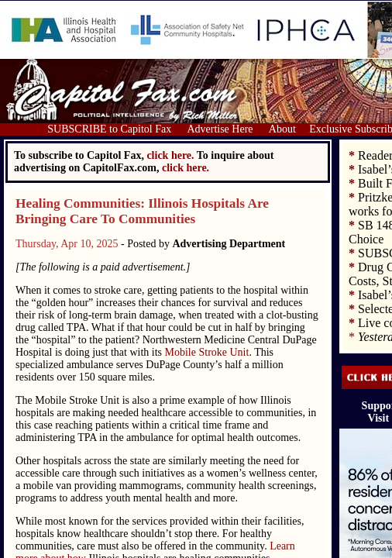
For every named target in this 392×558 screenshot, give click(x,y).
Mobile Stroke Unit (207, 352)
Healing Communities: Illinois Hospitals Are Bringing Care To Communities (142, 211)
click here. (186, 168)
